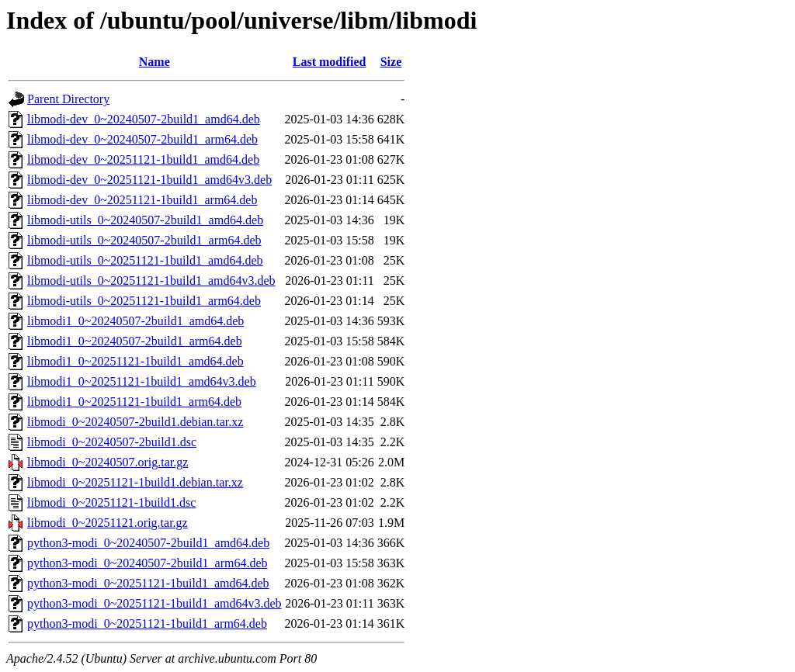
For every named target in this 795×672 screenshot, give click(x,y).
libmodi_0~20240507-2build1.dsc (112, 442)
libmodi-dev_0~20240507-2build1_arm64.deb (142, 139)
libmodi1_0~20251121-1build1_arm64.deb (134, 402)
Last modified (330, 62)
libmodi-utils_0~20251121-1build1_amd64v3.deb (151, 281)
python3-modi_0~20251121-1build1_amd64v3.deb (154, 603)
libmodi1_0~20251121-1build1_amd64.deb (135, 361)
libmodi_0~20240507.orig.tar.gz (108, 462)
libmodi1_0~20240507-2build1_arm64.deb (135, 341)
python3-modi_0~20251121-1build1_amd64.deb (148, 583)
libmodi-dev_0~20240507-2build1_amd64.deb (144, 119)
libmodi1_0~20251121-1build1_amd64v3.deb (142, 381)
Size (391, 62)
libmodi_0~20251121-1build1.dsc (111, 502)
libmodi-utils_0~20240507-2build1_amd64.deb (145, 220)
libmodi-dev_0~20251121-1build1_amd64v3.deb (149, 180)
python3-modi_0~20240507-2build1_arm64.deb (148, 563)
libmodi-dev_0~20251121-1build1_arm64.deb (142, 200)
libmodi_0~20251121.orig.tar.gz (108, 523)
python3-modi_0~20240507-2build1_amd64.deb (148, 543)
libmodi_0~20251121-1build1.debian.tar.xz (135, 482)
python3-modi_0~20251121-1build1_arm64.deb (147, 624)
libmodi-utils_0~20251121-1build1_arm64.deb (144, 301)
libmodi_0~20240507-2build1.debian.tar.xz (135, 422)
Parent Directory (68, 99)
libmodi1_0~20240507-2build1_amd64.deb (135, 321)
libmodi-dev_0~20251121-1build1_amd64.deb (143, 159)
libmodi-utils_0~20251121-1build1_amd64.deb (145, 260)
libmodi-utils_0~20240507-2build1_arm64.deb (144, 240)
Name (154, 62)
